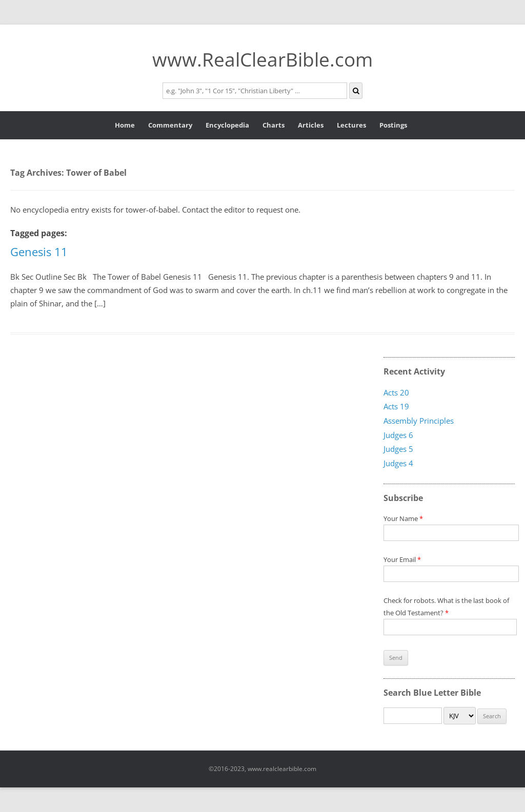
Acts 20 (396, 392)
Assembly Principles (419, 421)
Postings (393, 125)
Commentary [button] (170, 125)
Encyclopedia (227, 125)
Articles (311, 125)
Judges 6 (398, 435)
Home (125, 125)
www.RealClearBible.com (262, 59)
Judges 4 (398, 464)
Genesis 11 (39, 252)
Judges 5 (398, 449)
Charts (274, 125)
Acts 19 (396, 407)
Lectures (351, 125)
